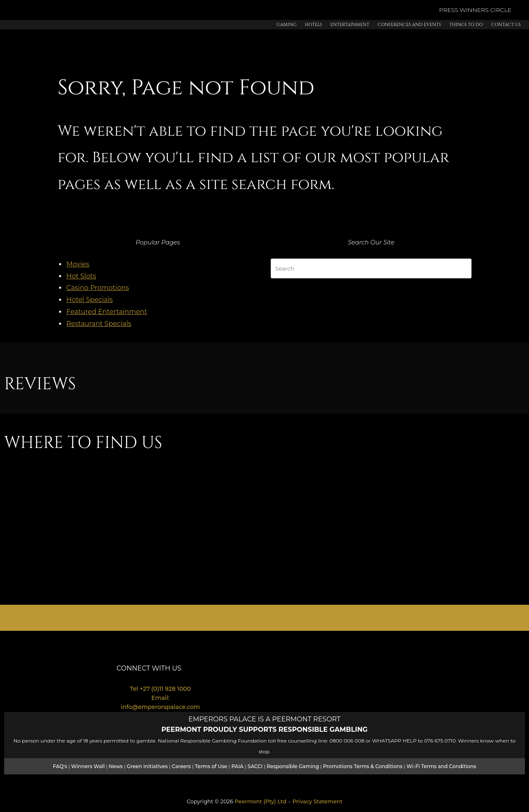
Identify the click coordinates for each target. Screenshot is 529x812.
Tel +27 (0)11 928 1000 (160, 689)
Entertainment (350, 25)
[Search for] (371, 268)
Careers (181, 766)
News (116, 766)
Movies (78, 264)
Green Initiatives (147, 766)
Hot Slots (81, 276)
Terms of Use (211, 766)
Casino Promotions (98, 288)
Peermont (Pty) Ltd (261, 801)
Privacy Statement (318, 801)
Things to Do (466, 25)
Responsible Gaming (293, 766)
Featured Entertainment (107, 312)
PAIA (237, 766)
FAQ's (60, 766)
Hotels (313, 25)
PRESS (449, 10)
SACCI (255, 766)
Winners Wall (88, 766)
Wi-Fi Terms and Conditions (441, 766)
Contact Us (506, 25)
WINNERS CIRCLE (485, 10)
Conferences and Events (409, 25)
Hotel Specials (89, 300)
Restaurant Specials (99, 324)
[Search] (461, 267)
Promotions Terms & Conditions (363, 766)
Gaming (286, 25)
